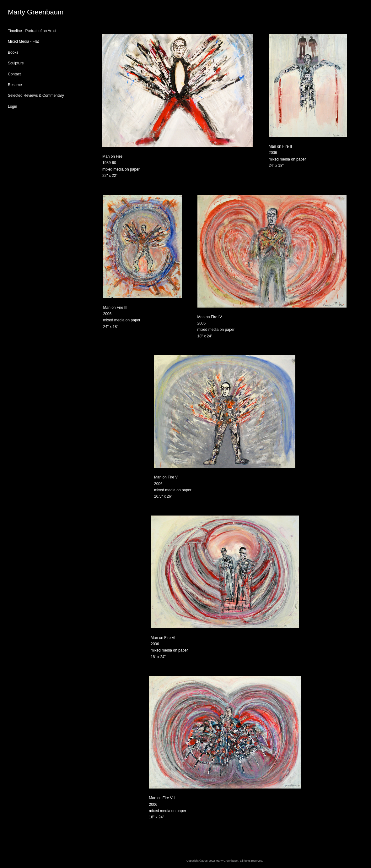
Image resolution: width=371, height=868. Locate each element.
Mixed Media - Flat (23, 41)
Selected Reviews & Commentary (36, 96)
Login (12, 106)
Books (13, 52)
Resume (15, 85)
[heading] (24, 12)
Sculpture (16, 63)
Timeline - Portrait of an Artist (32, 31)
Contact (14, 74)
